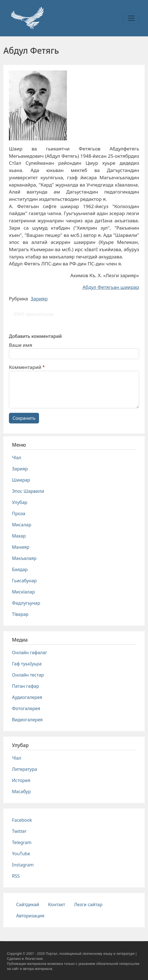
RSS (16, 876)
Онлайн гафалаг (30, 652)
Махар (19, 536)
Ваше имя (21, 345)
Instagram (23, 865)
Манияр (21, 547)
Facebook (22, 820)
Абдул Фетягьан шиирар (111, 287)
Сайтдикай (28, 904)
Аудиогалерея (27, 697)
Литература (25, 769)
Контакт (57, 904)
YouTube (21, 854)
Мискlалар (23, 592)
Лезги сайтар (88, 904)
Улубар (20, 502)
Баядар (20, 569)
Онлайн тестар (28, 675)
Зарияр (39, 299)
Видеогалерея (27, 720)
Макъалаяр (24, 558)
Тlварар (20, 614)
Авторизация (30, 916)
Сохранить (24, 418)
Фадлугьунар (26, 603)
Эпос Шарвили (28, 491)
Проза (19, 513)
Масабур (21, 791)
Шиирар (21, 480)
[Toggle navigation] (131, 18)
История (21, 780)
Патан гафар (26, 686)
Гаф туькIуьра (27, 664)
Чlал (17, 458)
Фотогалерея (26, 708)
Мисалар (22, 525)
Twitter (19, 831)
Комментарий (25, 367)
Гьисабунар (24, 581)
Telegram (22, 842)
